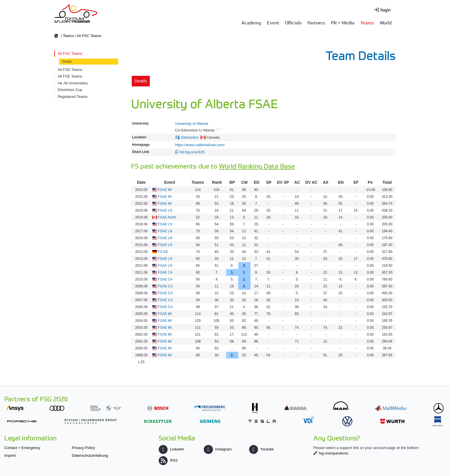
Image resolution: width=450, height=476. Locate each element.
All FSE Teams (70, 76)
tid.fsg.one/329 (192, 152)
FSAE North (167, 217)
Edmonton (190, 137)
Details (67, 61)
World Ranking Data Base (257, 166)
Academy (251, 22)
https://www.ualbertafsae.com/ (200, 145)
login (386, 9)
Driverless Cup (70, 90)
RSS (168, 460)
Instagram (218, 449)
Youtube (261, 449)
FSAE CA (165, 272)
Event (273, 22)
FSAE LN (165, 210)
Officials (293, 22)
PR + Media (343, 22)
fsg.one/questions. (334, 453)
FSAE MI (165, 190)
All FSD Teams (70, 70)
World (386, 22)
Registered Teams (73, 97)
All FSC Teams (89, 36)
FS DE (163, 252)
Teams (367, 22)
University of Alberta (192, 124)
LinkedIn (171, 449)
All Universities (76, 83)
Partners (316, 22)
